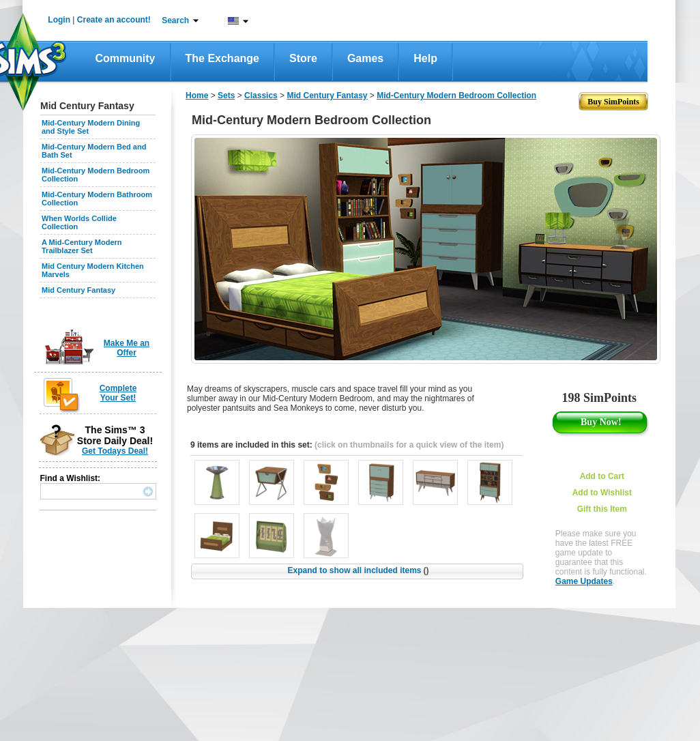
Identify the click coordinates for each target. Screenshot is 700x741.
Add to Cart (602, 476)
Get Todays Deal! (115, 451)
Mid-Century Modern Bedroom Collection (456, 96)
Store (303, 58)
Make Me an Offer (127, 348)
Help (425, 58)
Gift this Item (602, 509)
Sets (226, 96)
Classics (261, 96)
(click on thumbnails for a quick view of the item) (409, 445)
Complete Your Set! (118, 393)
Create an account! (114, 20)
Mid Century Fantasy (78, 290)
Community (126, 58)
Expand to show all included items (358, 570)
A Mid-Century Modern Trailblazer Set (82, 246)
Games (365, 58)
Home (197, 96)
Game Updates (584, 581)
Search (175, 20)
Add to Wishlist (602, 493)
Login (59, 20)
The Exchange (222, 58)
